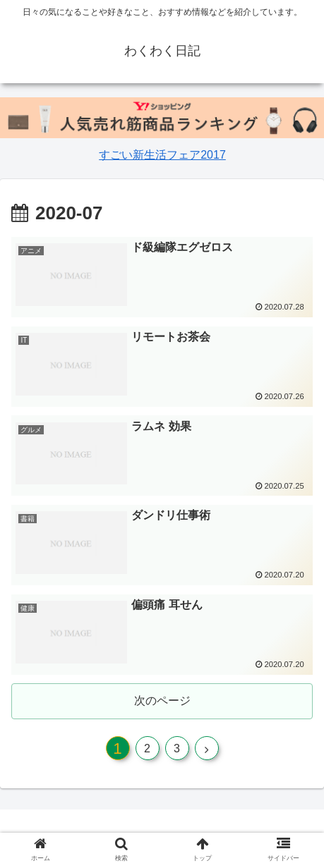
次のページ (162, 701)
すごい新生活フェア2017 (162, 155)
